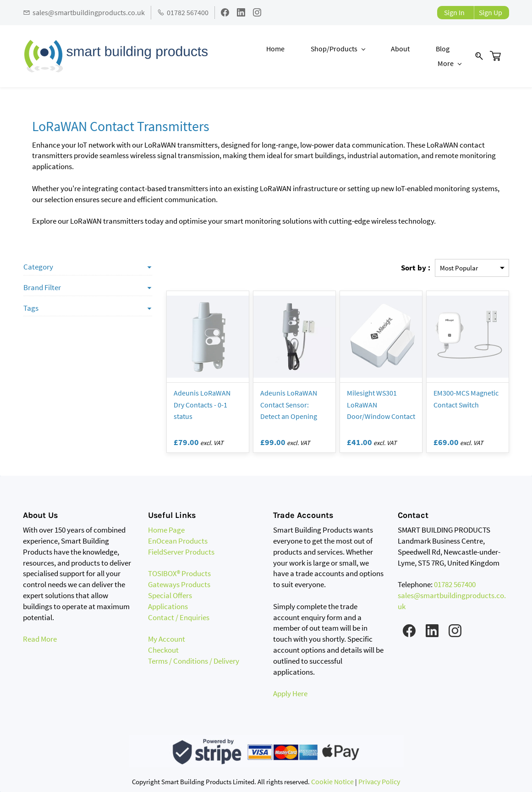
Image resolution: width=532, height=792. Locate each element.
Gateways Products (179, 585)
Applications (168, 606)
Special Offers (170, 595)
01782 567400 (455, 585)
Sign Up (491, 12)
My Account (167, 639)
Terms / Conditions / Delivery (194, 661)
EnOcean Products (178, 541)
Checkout (163, 650)
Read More (40, 639)
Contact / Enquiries (179, 617)
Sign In (454, 12)
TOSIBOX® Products (179, 574)
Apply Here (290, 693)
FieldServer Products (181, 552)
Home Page (166, 530)
